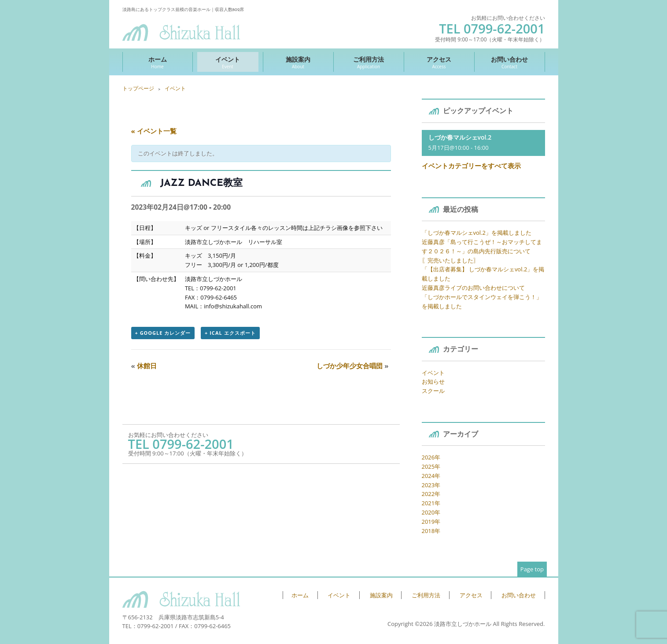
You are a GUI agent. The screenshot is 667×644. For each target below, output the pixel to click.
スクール (433, 391)
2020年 (431, 512)
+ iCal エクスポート (230, 333)
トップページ (138, 88)
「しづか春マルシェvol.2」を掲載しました (477, 233)
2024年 (431, 476)
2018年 (431, 531)
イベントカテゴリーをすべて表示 (471, 166)
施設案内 (298, 62)
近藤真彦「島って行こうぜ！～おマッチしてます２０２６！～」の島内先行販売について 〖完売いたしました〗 (482, 251)
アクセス (439, 62)
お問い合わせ (510, 62)
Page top (532, 569)
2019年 (431, 522)
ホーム (158, 62)
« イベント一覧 (154, 131)
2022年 (431, 494)
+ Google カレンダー (163, 333)
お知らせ (433, 381)
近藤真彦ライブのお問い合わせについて (473, 288)
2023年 (431, 485)
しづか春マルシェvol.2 (460, 137)
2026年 (431, 457)
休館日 (144, 366)
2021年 (431, 503)
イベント (228, 62)
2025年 (431, 466)
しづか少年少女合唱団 (352, 366)
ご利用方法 (369, 62)
